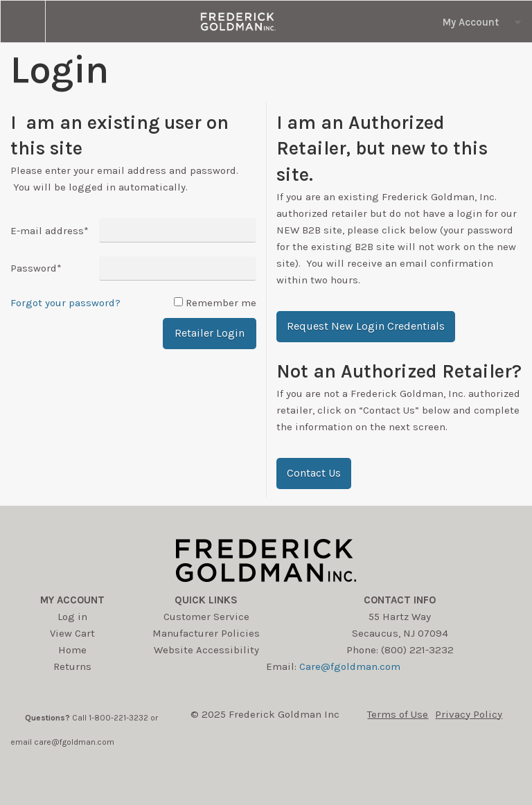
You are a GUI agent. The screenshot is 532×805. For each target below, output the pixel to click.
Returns (72, 666)
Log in (72, 617)
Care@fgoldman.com (350, 666)
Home (72, 650)
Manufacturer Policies (206, 633)
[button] (366, 327)
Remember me (221, 303)
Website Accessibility (206, 650)
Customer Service (206, 617)
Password (36, 268)
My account (72, 600)
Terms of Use (398, 714)
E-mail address (50, 231)
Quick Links (206, 600)
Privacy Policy (469, 714)
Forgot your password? (65, 303)
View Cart (72, 633)
